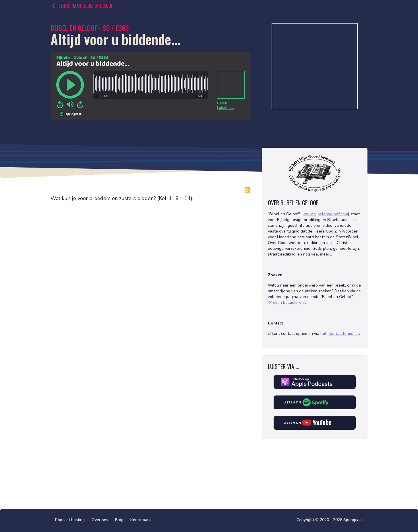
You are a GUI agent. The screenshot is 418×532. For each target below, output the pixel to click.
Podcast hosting (70, 520)
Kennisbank (141, 520)
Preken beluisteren (287, 303)
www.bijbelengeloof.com (325, 214)
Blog (119, 520)
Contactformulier (344, 334)
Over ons (100, 520)
